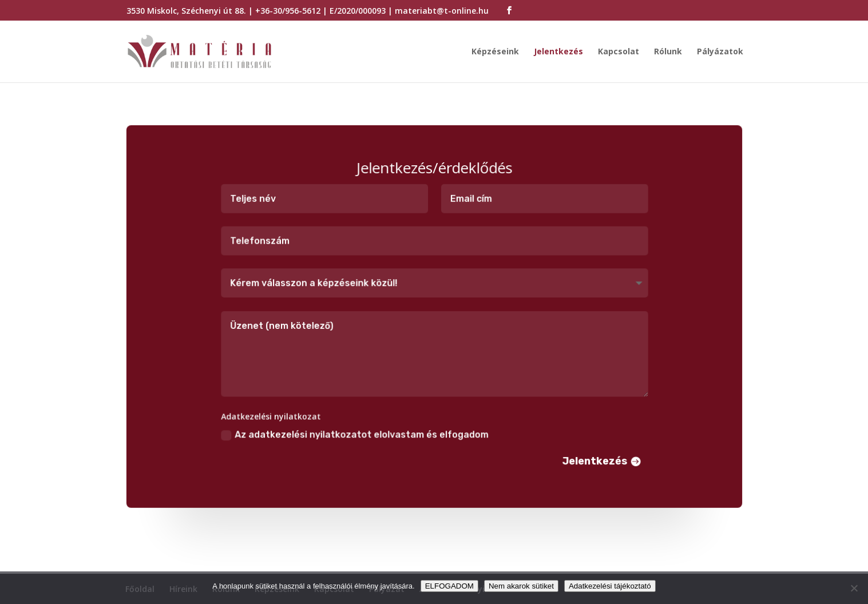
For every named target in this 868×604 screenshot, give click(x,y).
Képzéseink (495, 52)
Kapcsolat (619, 52)
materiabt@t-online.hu (442, 11)
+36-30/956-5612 (288, 11)
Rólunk (668, 52)
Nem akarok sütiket (521, 586)
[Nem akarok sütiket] (854, 588)
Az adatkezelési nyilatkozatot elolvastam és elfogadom (355, 433)
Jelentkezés (558, 52)
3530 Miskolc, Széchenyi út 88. (186, 11)
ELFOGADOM (449, 586)
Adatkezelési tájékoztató (610, 586)
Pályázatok (720, 52)
